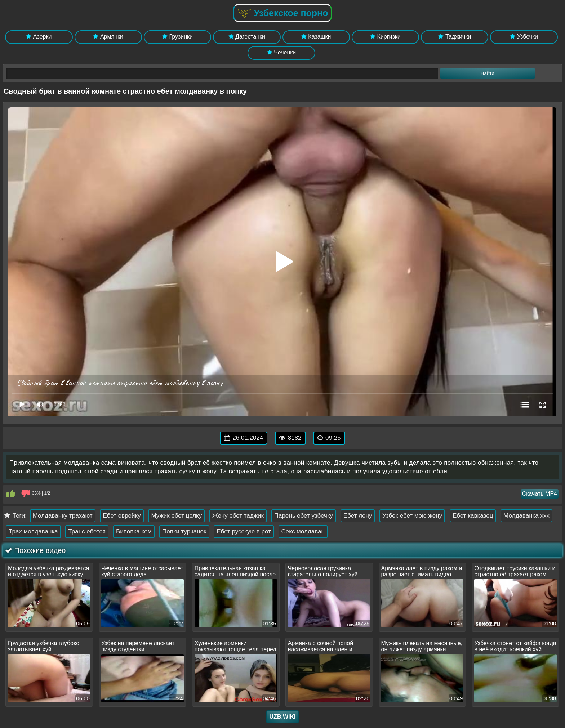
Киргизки (385, 37)
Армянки (108, 37)
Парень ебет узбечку (304, 516)
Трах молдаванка (33, 532)
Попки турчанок (184, 532)
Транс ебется (87, 532)
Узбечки (524, 37)
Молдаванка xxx (526, 516)
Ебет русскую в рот (244, 532)
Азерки (39, 37)
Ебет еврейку (122, 516)
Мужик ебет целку (176, 516)
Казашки (316, 37)
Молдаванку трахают (63, 516)
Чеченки (281, 52)
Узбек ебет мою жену (412, 516)
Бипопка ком (134, 532)
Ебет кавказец (473, 516)
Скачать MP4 (540, 494)
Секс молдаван (303, 532)
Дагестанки (247, 37)
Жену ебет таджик (238, 516)
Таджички (455, 37)
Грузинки (177, 37)
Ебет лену (358, 516)
